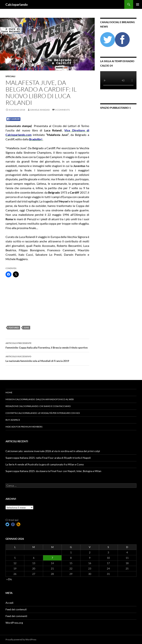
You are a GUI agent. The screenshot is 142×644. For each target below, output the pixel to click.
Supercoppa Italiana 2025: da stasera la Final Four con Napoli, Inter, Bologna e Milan (53, 471)
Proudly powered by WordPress (21, 639)
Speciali (10, 76)
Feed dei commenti (16, 616)
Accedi (9, 603)
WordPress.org (14, 623)
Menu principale (138, 4)
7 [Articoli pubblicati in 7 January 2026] (52, 558)
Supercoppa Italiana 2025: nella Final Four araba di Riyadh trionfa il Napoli (48, 458)
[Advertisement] (24, 301)
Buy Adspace (13, 420)
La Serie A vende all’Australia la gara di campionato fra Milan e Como (45, 464)
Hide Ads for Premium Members (24, 427)
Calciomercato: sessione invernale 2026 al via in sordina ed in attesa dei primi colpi (53, 451)
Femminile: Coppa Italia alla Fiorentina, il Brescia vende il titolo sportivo (47, 345)
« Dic (9, 579)
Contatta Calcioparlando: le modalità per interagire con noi (43, 413)
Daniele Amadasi (40, 110)
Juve (26, 328)
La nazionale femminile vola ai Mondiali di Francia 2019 (47, 358)
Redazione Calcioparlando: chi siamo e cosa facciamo (38, 406)
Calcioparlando (17, 4)
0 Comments (62, 110)
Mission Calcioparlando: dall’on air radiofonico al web (40, 399)
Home (9, 392)
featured (14, 328)
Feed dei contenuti (16, 609)
